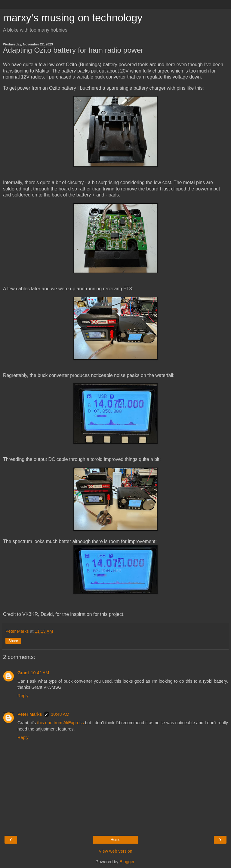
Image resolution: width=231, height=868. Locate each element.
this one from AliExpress (60, 723)
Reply (23, 696)
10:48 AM (60, 714)
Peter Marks (30, 714)
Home (115, 840)
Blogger (127, 862)
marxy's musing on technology (73, 18)
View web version (115, 851)
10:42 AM (40, 673)
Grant (23, 673)
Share (13, 641)
